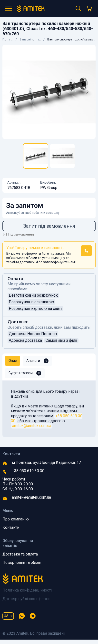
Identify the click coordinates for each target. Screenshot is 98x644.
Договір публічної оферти (26, 599)
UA (6, 616)
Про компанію (16, 519)
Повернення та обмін (22, 562)
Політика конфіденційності (27, 590)
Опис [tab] (13, 361)
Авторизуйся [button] (15, 213)
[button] (86, 251)
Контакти (11, 527)
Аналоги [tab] (37, 361)
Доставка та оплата (20, 554)
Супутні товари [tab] (25, 373)
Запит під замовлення (49, 226)
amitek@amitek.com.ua (32, 426)
